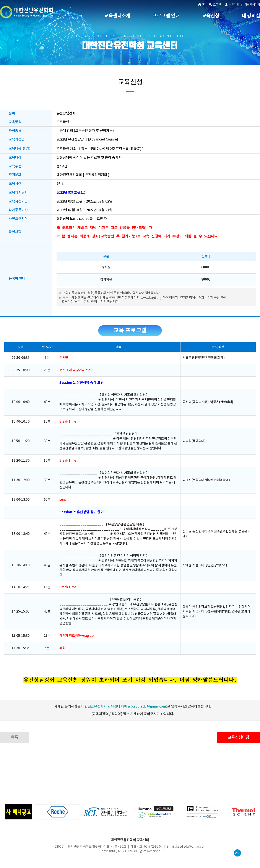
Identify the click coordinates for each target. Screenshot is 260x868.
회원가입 (232, 5)
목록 (14, 739)
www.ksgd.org (151, 300)
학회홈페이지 (252, 5)
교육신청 (211, 16)
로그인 (215, 5)
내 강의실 (251, 16)
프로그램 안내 (166, 16)
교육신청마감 (238, 739)
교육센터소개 (117, 16)
